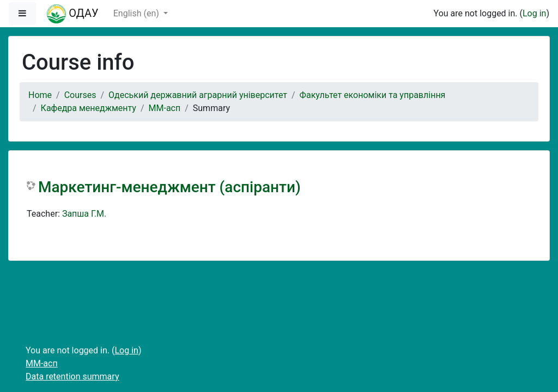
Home (40, 95)
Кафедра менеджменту (89, 108)
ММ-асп (165, 108)
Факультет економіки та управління (373, 95)
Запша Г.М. (84, 214)
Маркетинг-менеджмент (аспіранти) (169, 187)
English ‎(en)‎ (137, 13)
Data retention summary (72, 376)
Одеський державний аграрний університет (198, 95)
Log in (534, 13)
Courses (80, 95)
